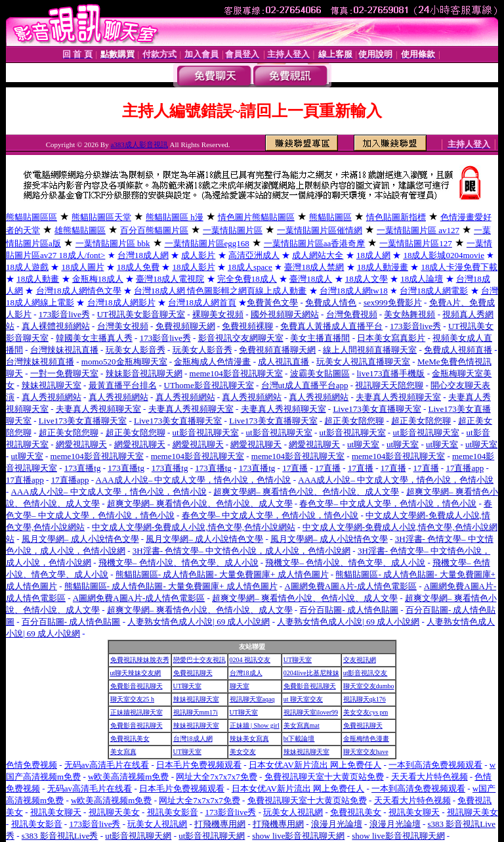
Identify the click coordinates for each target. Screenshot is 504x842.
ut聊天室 (363, 444)
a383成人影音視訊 (139, 144)
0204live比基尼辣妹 (311, 673)
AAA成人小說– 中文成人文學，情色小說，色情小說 (194, 480)
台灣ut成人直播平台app (305, 385)
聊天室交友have (366, 752)
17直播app (465, 468)
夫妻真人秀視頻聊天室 (398, 397)
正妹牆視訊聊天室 (136, 712)
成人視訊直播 (283, 362)
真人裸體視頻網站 (56, 326)
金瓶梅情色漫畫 (366, 739)
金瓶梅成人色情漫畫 (212, 362)
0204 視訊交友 (250, 660)
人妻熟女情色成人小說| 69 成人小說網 (199, 622)
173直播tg (83, 468)
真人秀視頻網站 (52, 397)
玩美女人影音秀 (136, 350)
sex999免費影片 (393, 302)
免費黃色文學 (272, 302)
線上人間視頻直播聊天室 (370, 350)
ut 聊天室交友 (303, 699)
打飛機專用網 (220, 824)
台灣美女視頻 (123, 326)
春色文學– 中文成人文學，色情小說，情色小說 (388, 503)
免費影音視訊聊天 (136, 686)
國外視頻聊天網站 (285, 314)
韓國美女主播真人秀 (94, 338)
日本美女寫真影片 (391, 338)
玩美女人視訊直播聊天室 (363, 362)
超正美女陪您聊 (354, 421)
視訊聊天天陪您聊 (389, 385)
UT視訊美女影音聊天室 (141, 314)
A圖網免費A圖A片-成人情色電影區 (350, 586)
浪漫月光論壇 (337, 824)
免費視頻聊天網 (185, 326)
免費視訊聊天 (193, 673)
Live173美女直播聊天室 (377, 409)
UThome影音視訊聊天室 (209, 385)
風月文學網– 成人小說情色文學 (80, 539)
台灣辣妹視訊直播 (64, 350)
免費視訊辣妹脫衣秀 (140, 660)
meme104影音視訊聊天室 (236, 373)
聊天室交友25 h (133, 699)
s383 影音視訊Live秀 (60, 836)
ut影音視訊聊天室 (206, 432)
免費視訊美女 (130, 739)
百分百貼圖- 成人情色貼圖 (349, 610)
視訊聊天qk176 (365, 699)
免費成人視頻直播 (458, 350)
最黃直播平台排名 (123, 385)
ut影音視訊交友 (366, 673)
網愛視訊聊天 (81, 444)
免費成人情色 (331, 302)
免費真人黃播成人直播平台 (331, 326)
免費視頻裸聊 (247, 326)
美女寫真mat (302, 725)
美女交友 (243, 752)
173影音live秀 (64, 314)
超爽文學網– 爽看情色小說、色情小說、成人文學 (306, 492)
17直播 (295, 468)
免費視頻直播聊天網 (277, 350)
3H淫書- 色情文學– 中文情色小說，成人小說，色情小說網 (241, 551)
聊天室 (240, 686)
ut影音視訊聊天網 (138, 836)
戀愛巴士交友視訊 (199, 660)
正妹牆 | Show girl (255, 725)
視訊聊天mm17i (196, 712)
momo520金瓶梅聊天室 (124, 362)
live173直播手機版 (390, 373)
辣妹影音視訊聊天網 (144, 373)
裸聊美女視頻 (218, 314)
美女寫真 (123, 752)
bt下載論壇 (299, 739)
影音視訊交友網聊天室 (241, 338)
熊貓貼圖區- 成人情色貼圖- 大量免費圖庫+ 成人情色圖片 (222, 574)
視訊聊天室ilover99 (311, 712)
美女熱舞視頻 (409, 314)
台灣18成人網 (193, 739)
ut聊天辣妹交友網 (136, 673)
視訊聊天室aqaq (252, 699)
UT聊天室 (298, 660)
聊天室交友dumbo (369, 686)
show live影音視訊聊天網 (298, 836)
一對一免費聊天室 (64, 373)
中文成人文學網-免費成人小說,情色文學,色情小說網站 (194, 527)
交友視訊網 (360, 660)
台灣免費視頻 (352, 314)
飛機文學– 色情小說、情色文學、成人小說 (178, 563)
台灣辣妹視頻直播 (40, 362)
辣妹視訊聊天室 (52, 385)
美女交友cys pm (366, 712)
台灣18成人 (246, 673)
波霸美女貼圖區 (320, 373)
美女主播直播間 (320, 338)
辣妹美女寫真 (249, 739)
